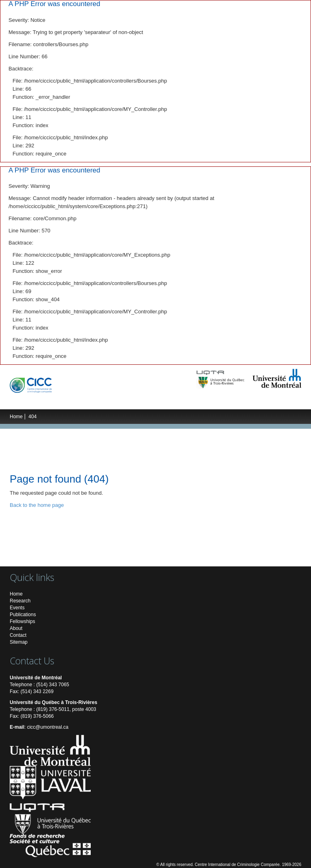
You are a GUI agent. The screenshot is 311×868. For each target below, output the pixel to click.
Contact (18, 635)
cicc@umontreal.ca (48, 727)
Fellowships (22, 621)
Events (157, 401)
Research (59, 401)
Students (130, 401)
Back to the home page (37, 505)
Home (16, 417)
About (16, 628)
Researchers (95, 401)
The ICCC (29, 401)
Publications (189, 401)
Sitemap (19, 642)
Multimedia (225, 401)
